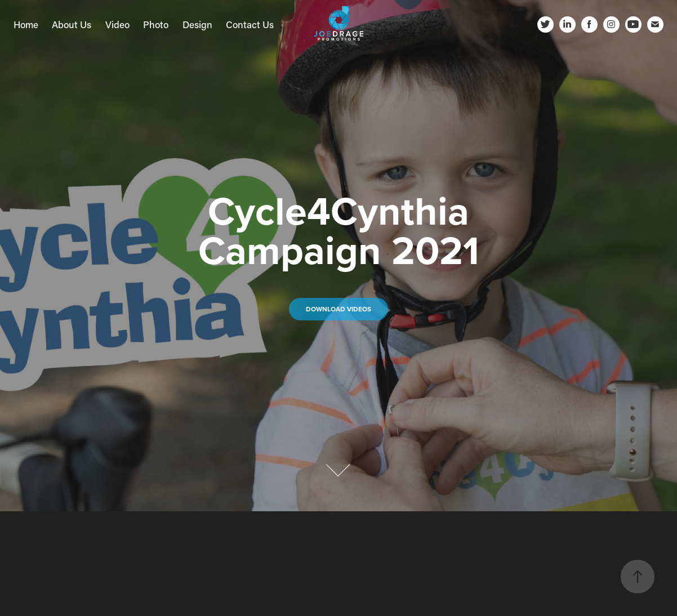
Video (117, 24)
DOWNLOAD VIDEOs (339, 309)
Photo (156, 24)
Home (26, 24)
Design (197, 24)
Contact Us (250, 24)
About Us (72, 24)
